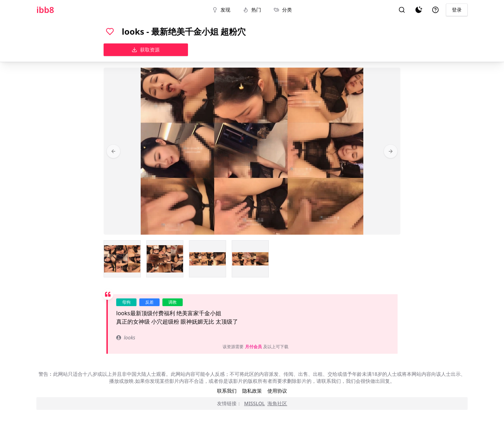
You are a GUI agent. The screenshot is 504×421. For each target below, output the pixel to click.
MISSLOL (255, 403)
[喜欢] (110, 32)
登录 (457, 10)
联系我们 (227, 391)
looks (126, 337)
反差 (149, 302)
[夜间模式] (419, 10)
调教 (173, 302)
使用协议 (277, 391)
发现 (221, 10)
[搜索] (402, 10)
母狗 (126, 302)
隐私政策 (252, 391)
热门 (252, 10)
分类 (283, 10)
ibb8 (45, 10)
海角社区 (277, 403)
